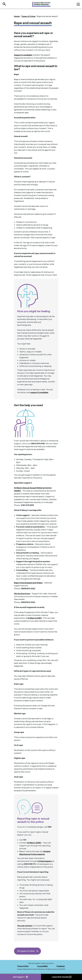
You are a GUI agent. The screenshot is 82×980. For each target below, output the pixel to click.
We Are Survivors (22, 594)
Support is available (23, 55)
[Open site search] (4, 4)
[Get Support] (27, 951)
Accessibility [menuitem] (43, 966)
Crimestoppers (44, 861)
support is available (39, 392)
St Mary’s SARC (35, 618)
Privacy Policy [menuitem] (23, 966)
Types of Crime (28, 16)
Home (17, 16)
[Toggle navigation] (78, 4)
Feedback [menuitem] (61, 966)
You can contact (25, 926)
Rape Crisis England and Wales (28, 583)
